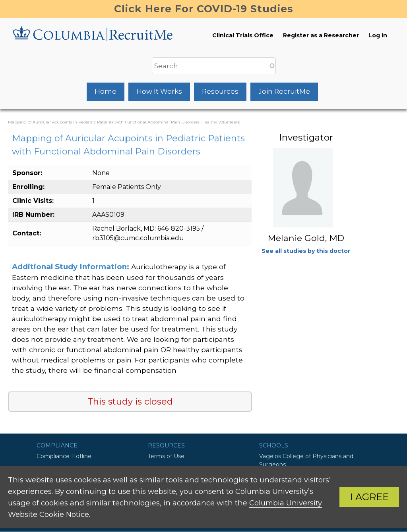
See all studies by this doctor (306, 251)
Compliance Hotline (64, 456)
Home (106, 91)
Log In (378, 35)
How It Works (159, 91)
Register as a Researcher (321, 35)
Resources (220, 91)
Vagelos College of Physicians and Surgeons (306, 460)
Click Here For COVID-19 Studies (204, 9)
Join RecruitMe (284, 91)
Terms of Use (166, 456)
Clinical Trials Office (243, 35)
